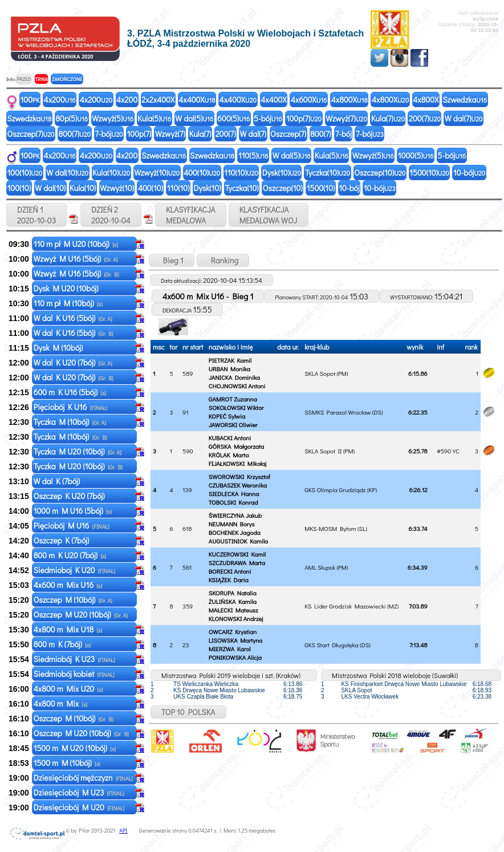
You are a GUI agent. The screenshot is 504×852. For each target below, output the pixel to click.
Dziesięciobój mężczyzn (83, 778)
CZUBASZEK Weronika (238, 485)
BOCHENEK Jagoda (235, 532)
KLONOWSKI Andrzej (236, 618)
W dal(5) (194, 118)
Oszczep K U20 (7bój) (70, 496)
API (123, 831)
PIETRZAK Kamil (230, 360)
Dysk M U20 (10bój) (67, 288)
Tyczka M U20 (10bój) (78, 451)
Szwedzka (465, 100)
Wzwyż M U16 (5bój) (76, 259)
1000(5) (416, 155)
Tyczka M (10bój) (70, 422)
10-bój (469, 173)
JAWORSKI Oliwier (233, 425)
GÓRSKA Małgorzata (236, 446)
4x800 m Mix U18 (68, 629)
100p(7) (304, 118)
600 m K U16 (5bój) (70, 392)
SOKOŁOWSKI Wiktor (236, 407)
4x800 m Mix (61, 703)
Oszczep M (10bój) (73, 600)
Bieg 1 (172, 260)
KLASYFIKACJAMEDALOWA (191, 215)
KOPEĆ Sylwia (227, 416)
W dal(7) (464, 118)
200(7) (425, 118)
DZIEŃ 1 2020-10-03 (36, 215)
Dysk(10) (282, 173)
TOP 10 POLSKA (188, 712)
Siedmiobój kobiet (74, 674)
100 (30, 100)
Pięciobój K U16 (70, 407)
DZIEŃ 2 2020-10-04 (111, 215)
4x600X (309, 100)
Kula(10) (111, 173)
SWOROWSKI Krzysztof (239, 476)
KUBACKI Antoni (230, 438)
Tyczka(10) (328, 173)
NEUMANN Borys (232, 524)
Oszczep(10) (380, 173)
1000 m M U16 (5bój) (73, 511)
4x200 (60, 100)
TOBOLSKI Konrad (233, 502)
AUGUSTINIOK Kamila (238, 541)
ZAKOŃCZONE (67, 79)
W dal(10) (67, 173)
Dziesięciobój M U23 (79, 792)
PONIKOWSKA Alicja (235, 657)
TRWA (41, 79)
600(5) (233, 118)
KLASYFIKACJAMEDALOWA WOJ (269, 215)
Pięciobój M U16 (72, 526)
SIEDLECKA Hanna (234, 494)
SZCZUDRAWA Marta (237, 563)
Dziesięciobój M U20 (79, 807)
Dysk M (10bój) (59, 348)
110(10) (241, 173)
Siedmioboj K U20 (74, 570)
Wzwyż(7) (346, 118)
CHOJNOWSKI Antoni (237, 386)
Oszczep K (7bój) (62, 540)
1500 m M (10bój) (67, 763)
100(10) (25, 173)
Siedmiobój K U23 (74, 659)
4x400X (197, 100)
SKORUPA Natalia (233, 593)
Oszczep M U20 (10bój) (81, 614)
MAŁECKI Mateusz (233, 610)
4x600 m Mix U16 (68, 585)
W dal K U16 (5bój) (73, 318)
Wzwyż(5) (113, 118)
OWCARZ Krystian (233, 632)
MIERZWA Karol (230, 649)
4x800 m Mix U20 (68, 689)
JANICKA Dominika (234, 377)
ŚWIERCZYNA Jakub (235, 515)
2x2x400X (158, 100)
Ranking (223, 260)
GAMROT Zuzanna (233, 399)
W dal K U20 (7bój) (73, 362)
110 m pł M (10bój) (68, 303)
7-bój (109, 134)
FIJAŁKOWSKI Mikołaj (237, 463)
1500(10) (429, 173)
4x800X (349, 100)
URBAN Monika (229, 369)
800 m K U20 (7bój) (70, 555)
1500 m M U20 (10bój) (75, 748)
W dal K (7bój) (58, 481)
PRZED (24, 79)
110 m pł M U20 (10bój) (76, 244)
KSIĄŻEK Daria (229, 580)
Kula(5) (154, 118)
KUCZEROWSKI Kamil (237, 554)
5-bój (268, 118)
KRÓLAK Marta (229, 455)
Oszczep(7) (31, 134)
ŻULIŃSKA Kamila (233, 601)
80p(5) (72, 118)
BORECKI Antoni (230, 571)
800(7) (75, 134)
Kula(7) (388, 118)
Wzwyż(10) (157, 173)
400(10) (202, 173)
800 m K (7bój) (62, 644)
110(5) (253, 155)
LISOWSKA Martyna (235, 640)
